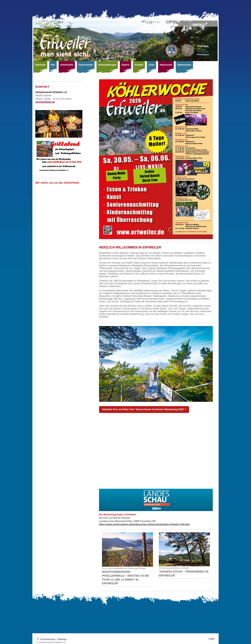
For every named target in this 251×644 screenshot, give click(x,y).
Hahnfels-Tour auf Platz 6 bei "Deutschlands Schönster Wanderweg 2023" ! (144, 409)
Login (211, 639)
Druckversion (46, 639)
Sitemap (62, 639)
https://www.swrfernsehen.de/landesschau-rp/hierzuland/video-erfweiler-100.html (144, 524)
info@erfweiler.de (45, 102)
